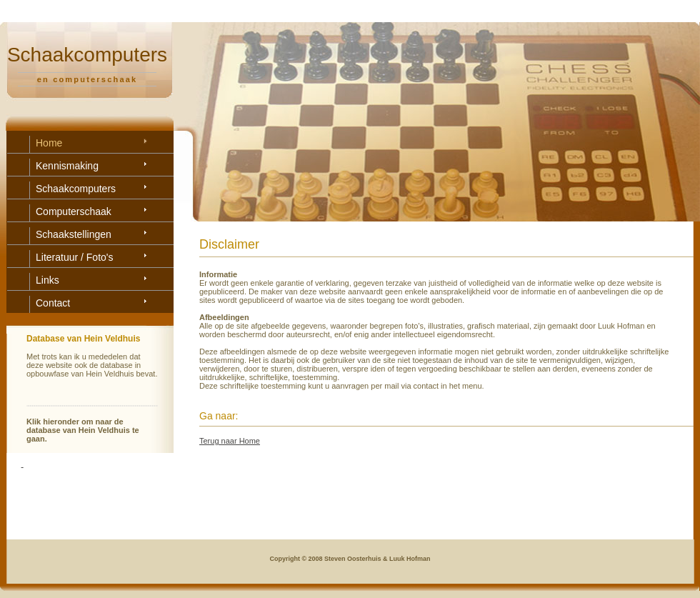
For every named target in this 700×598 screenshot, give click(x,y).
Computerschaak (74, 211)
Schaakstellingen (74, 234)
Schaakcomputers (76, 189)
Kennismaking (67, 166)
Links (47, 280)
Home (49, 143)
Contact (53, 303)
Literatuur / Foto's (75, 257)
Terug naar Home (230, 441)
